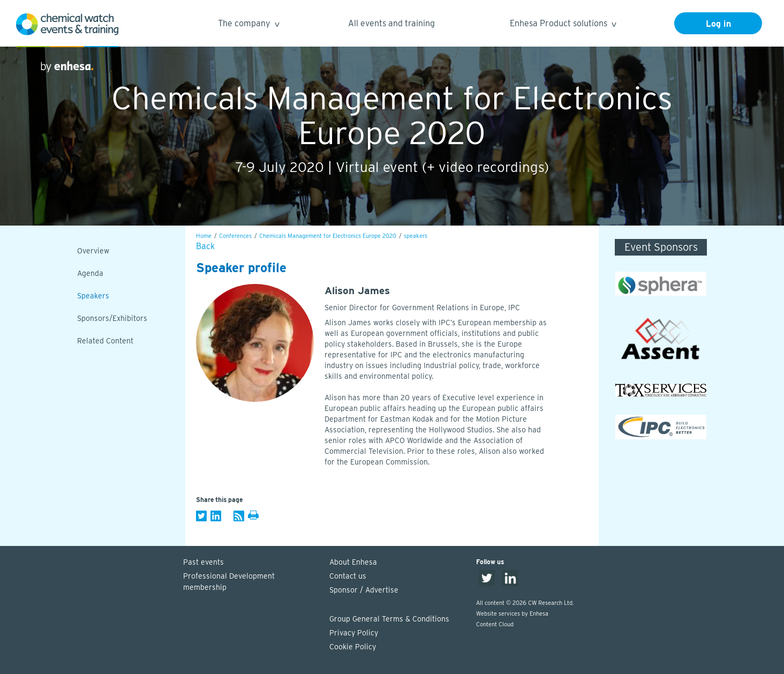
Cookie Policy (353, 647)
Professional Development (251, 582)
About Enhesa (353, 562)
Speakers (93, 296)
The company (248, 25)
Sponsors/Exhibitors (112, 318)
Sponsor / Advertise (364, 590)
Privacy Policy (354, 633)
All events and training (391, 23)
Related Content (105, 341)
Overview (93, 251)
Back (205, 246)
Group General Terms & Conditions (389, 619)
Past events (203, 562)
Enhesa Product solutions (563, 25)
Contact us (348, 576)
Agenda (90, 273)
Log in (718, 24)
